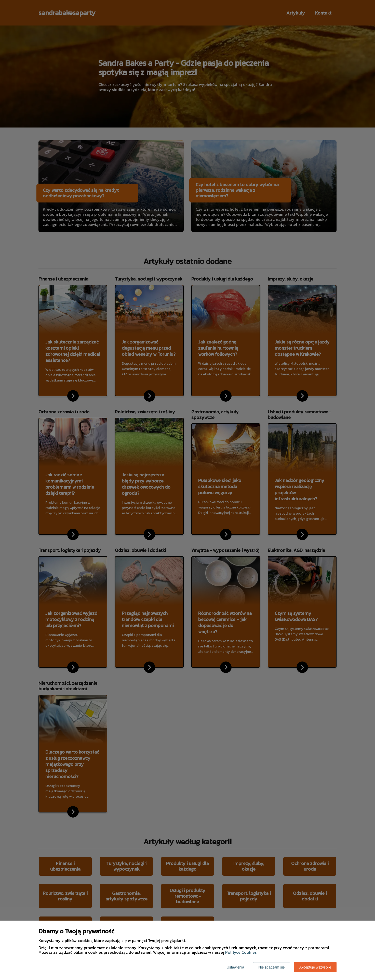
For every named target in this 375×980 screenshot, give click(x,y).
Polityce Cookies (241, 952)
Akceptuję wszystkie (315, 967)
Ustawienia (235, 967)
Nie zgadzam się (272, 967)
